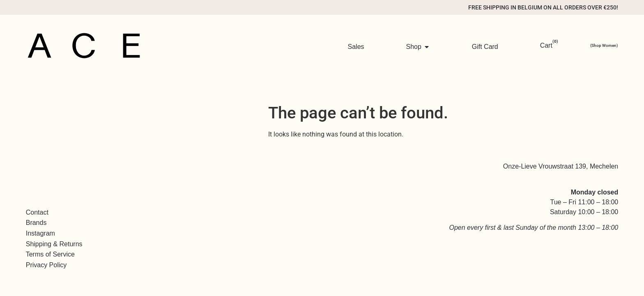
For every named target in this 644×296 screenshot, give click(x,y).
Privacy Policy (46, 265)
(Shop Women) (604, 45)
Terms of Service (50, 254)
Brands (36, 223)
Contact (37, 212)
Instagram (40, 233)
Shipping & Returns (54, 244)
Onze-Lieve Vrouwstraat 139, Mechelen (561, 166)
